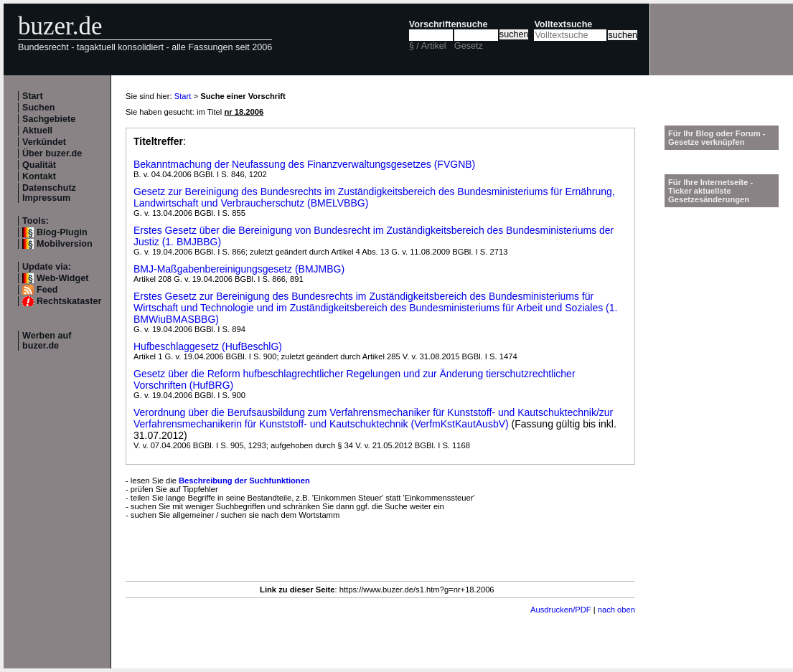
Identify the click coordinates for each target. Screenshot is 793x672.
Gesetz (469, 46)
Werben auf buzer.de (47, 341)
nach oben (616, 610)
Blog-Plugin (62, 232)
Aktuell (37, 131)
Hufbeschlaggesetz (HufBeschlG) (208, 346)
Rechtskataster (69, 301)
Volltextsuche (563, 24)
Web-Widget (62, 278)
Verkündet (44, 142)
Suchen (39, 108)
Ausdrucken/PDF (561, 610)
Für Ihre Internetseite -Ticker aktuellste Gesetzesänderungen (710, 191)
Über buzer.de (52, 153)
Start (33, 96)
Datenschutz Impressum (49, 193)
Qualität (39, 165)
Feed (47, 290)
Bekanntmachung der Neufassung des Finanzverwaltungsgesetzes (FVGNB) (304, 164)
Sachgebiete (49, 119)
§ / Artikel (428, 46)
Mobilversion (65, 244)
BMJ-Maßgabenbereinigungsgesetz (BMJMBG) (239, 269)
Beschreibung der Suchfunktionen (244, 481)
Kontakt (39, 176)
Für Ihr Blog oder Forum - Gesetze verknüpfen (717, 138)
